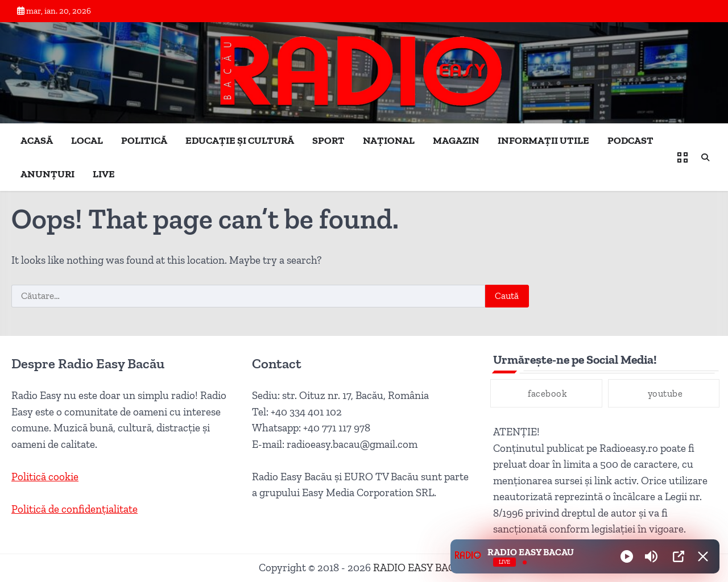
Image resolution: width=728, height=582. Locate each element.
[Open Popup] (679, 556)
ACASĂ (37, 140)
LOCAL (87, 140)
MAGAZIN (456, 140)
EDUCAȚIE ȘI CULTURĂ (240, 140)
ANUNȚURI (47, 174)
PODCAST (630, 140)
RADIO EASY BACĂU (421, 568)
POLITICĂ (144, 140)
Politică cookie (45, 477)
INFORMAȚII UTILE (543, 140)
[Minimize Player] (703, 556)
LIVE (104, 174)
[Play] (627, 556)
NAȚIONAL (389, 140)
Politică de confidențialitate (75, 509)
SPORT (328, 140)
